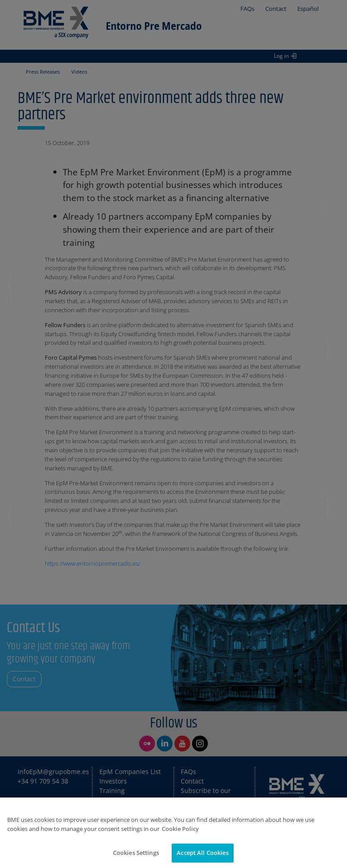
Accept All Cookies (202, 853)
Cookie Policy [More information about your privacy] (180, 829)
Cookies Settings (136, 853)
